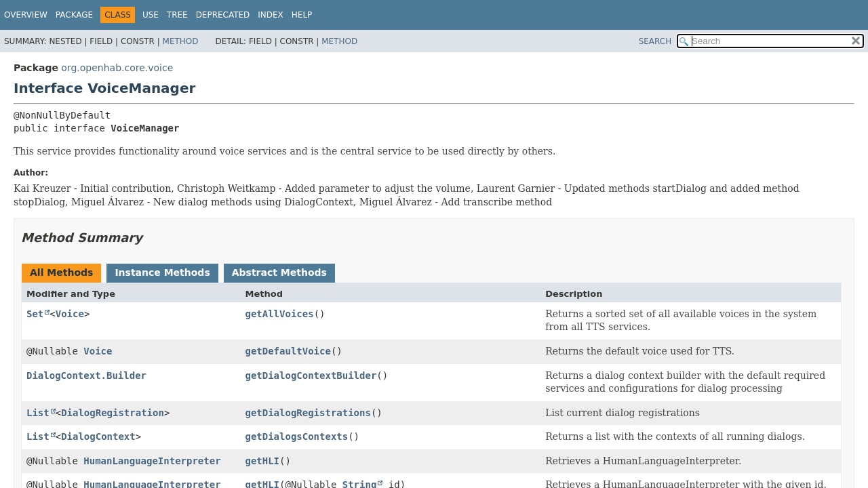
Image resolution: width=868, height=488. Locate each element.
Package (74, 15)
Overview (26, 15)
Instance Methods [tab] (162, 272)
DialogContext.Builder (86, 375)
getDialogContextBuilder (311, 375)
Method (181, 41)
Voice (70, 314)
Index (271, 15)
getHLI (262, 461)
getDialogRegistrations (308, 413)
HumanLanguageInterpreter (152, 461)
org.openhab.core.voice (117, 68)
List (38, 413)
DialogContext (98, 436)
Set (35, 314)
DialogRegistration (113, 413)
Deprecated (223, 15)
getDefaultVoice (288, 351)
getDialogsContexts (296, 436)
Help (302, 15)
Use (151, 15)
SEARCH (655, 41)
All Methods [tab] (61, 272)
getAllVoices (279, 314)
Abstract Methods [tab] (279, 272)
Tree (177, 15)
